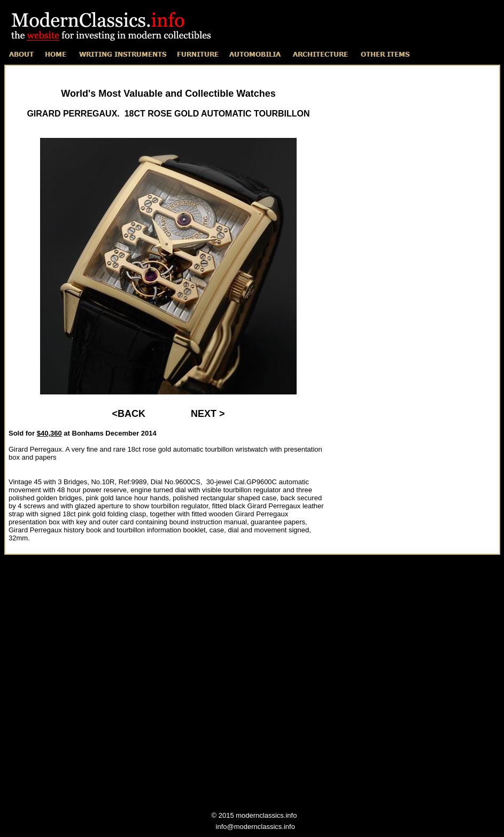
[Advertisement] (414, 232)
